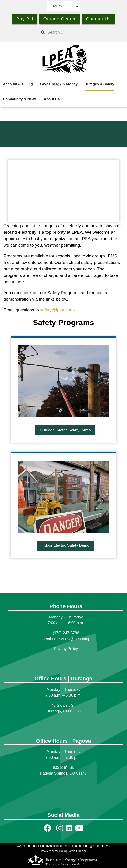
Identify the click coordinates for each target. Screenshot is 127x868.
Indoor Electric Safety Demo (65, 545)
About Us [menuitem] (52, 99)
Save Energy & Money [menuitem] (59, 84)
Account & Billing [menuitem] (18, 84)
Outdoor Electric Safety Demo (65, 430)
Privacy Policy (66, 649)
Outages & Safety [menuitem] (99, 84)
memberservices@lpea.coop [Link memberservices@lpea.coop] (66, 639)
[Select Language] (64, 6)
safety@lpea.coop (57, 310)
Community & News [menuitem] (20, 99)
